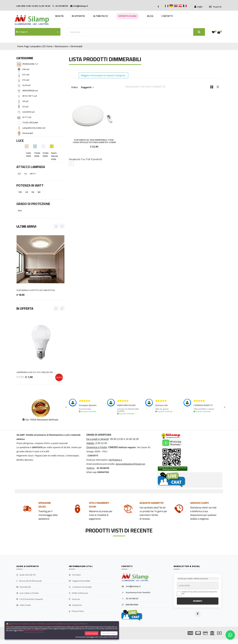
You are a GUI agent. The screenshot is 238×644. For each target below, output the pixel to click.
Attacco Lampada (31, 167)
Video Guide (24, 605)
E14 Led (26, 80)
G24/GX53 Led (28, 112)
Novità (59, 16)
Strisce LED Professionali (29, 581)
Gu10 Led (26, 85)
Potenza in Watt (30, 185)
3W (33, 192)
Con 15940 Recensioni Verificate (42, 420)
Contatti (167, 16)
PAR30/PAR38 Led (30, 91)
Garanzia (74, 599)
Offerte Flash (128, 16)
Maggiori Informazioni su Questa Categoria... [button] (104, 75)
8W (39, 192)
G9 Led (25, 101)
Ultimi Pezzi (100, 16)
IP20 (20, 211)
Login (198, 7)
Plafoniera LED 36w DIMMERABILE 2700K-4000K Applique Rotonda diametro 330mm (94, 141)
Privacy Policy (76, 611)
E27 (20, 174)
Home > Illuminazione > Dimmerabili (64, 46)
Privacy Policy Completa (33, 630)
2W (27, 192)
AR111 (33, 174)
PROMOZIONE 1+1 (30, 64)
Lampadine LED (38, 46)
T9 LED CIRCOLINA (30, 123)
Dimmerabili (28, 133)
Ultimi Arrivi (26, 226)
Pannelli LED (24, 587)
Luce (20, 141)
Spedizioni (75, 605)
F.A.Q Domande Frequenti (30, 599)
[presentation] (56, 226)
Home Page (23, 46)
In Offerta (78, 16)
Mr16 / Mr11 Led (30, 96)
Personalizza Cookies (109, 633)
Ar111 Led (27, 117)
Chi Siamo (75, 575)
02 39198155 (130, 599)
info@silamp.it (131, 586)
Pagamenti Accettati (79, 581)
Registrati (215, 7)
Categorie (22, 32)
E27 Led (26, 75)
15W (20, 192)
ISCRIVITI (198, 601)
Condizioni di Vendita (80, 587)
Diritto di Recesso (78, 593)
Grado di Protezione (33, 204)
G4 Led (25, 107)
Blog (150, 16)
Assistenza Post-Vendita (136, 593)
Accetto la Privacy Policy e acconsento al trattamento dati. (199, 593)
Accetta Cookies (92, 633)
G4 (26, 174)
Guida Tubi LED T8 (26, 575)
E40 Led (26, 69)
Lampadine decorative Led (34, 128)
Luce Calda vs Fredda (27, 593)
